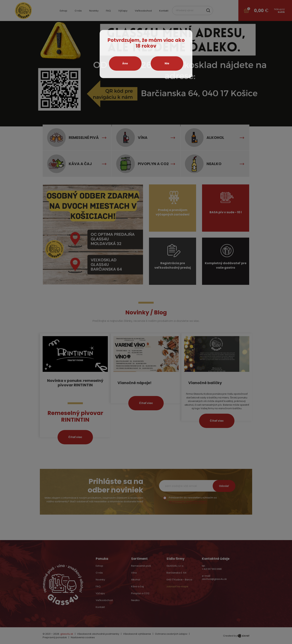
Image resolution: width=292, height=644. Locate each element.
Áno (125, 63)
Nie (167, 63)
